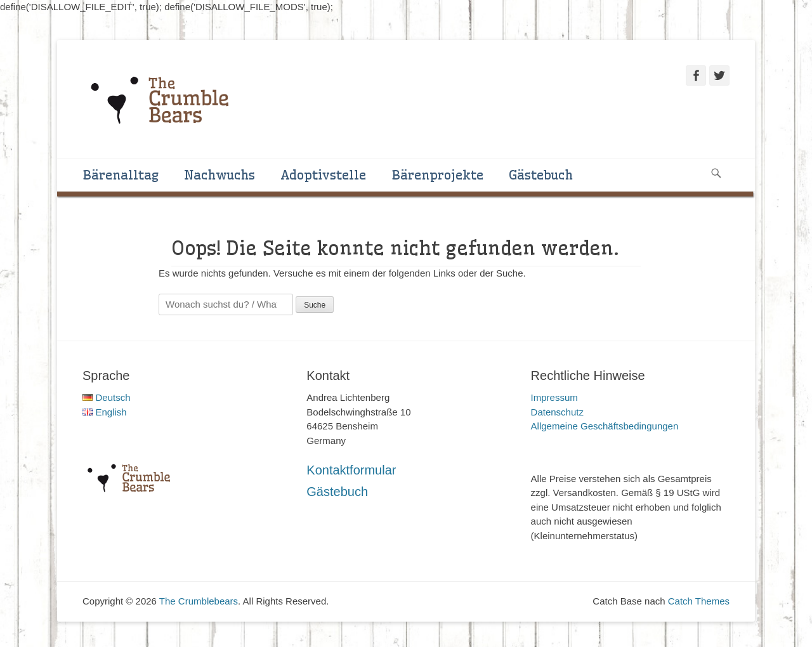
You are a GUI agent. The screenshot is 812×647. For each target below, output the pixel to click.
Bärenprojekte (437, 175)
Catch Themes (699, 601)
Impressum (554, 397)
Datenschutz (557, 412)
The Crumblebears (199, 601)
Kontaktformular (351, 470)
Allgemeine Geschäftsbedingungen (605, 426)
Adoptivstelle (323, 175)
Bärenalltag (121, 175)
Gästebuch (541, 175)
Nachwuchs (219, 175)
